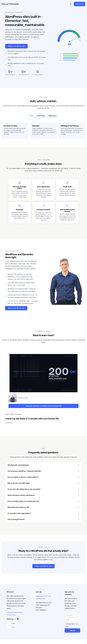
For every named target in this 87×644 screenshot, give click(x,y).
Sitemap (9, 612)
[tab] (32, 116)
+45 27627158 (40, 599)
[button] (71, 4)
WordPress (9, 423)
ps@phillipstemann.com (43, 596)
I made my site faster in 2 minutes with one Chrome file (32, 419)
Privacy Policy (11, 615)
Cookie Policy (18, 612)
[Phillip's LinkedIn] (18, 619)
